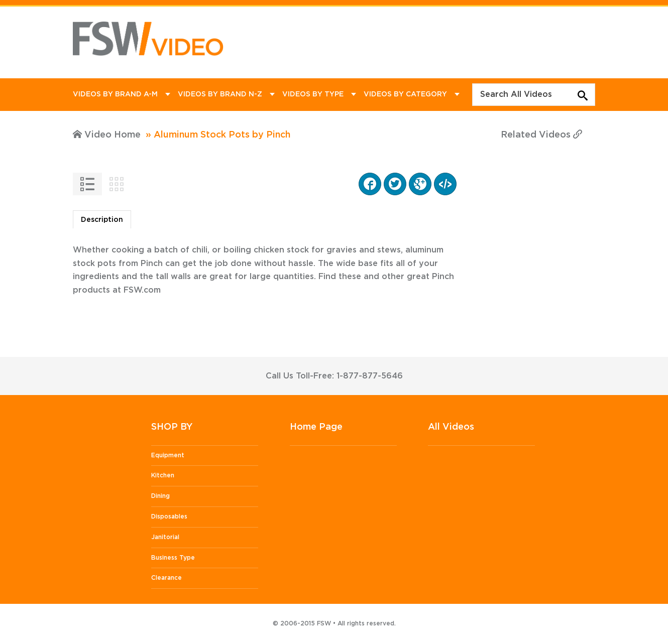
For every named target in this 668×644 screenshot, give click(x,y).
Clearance (166, 578)
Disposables (169, 517)
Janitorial (165, 537)
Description (102, 220)
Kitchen (163, 475)
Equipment (168, 455)
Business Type (173, 558)
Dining (160, 496)
